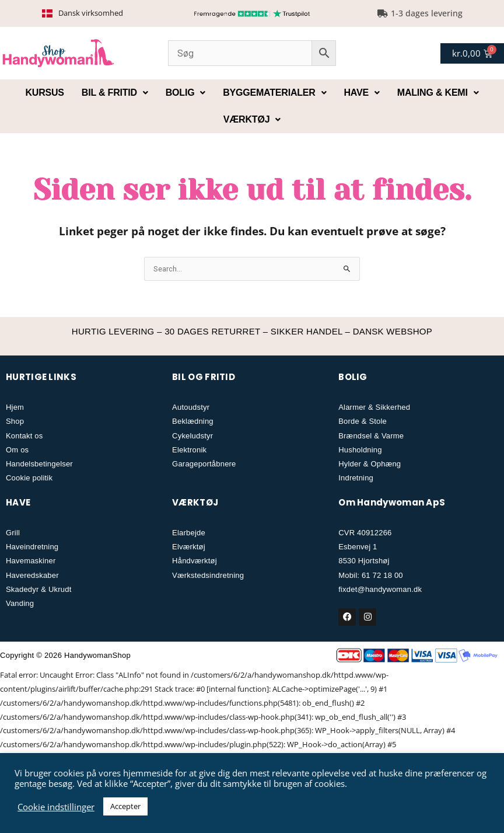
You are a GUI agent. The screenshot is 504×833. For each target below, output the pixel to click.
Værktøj (252, 119)
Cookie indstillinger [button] (56, 807)
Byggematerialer (274, 93)
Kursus (44, 93)
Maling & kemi (438, 93)
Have (362, 93)
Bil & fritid (115, 93)
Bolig (185, 93)
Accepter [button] (125, 806)
